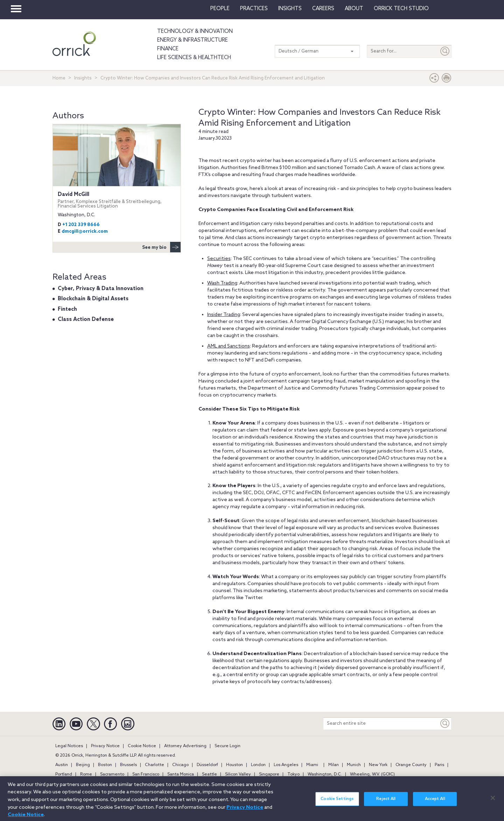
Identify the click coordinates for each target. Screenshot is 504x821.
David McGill (117, 200)
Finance (168, 49)
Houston (234, 765)
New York (378, 765)
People (220, 9)
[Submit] (445, 51)
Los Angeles (286, 765)
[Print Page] (447, 80)
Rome (86, 774)
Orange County (411, 765)
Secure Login (227, 746)
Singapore (269, 774)
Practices (254, 9)
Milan (334, 765)
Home (59, 78)
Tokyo (293, 774)
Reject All (386, 802)
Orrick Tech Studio (401, 9)
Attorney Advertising (185, 746)
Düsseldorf (207, 765)
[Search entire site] (381, 724)
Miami (312, 765)
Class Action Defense (86, 320)
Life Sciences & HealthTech (194, 58)
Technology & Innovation (195, 31)
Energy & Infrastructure (192, 40)
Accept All (435, 802)
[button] (434, 80)
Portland (64, 774)
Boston (105, 765)
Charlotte (155, 765)
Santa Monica (181, 774)
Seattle (209, 774)
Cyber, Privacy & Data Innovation (101, 289)
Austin (62, 765)
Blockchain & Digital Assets (93, 299)
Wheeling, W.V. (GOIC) (372, 774)
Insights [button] (290, 9)
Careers (323, 9)
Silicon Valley (238, 774)
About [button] (354, 9)
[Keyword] (445, 724)
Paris (439, 765)
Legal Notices (69, 746)
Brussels (128, 765)
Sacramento (112, 774)
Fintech (67, 309)
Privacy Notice (105, 746)
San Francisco (146, 774)
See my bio (161, 247)
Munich (354, 765)
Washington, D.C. (325, 774)
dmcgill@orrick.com (85, 231)
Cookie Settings (337, 802)
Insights (83, 78)
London (258, 765)
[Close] (493, 801)
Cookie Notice (142, 746)
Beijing (83, 765)
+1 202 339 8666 (81, 225)
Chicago (180, 765)
